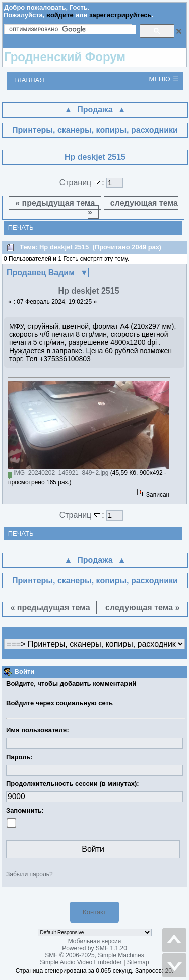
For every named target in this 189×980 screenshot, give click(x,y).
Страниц (81, 182)
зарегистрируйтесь (120, 15)
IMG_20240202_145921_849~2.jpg (58, 473)
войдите (60, 15)
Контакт (94, 912)
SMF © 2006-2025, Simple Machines (94, 955)
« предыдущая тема (55, 203)
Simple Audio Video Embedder (81, 962)
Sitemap (138, 962)
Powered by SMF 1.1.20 (94, 948)
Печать (21, 228)
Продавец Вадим (41, 273)
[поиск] (72, 29)
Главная (29, 80)
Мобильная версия (95, 941)
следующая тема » (133, 208)
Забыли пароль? (29, 874)
